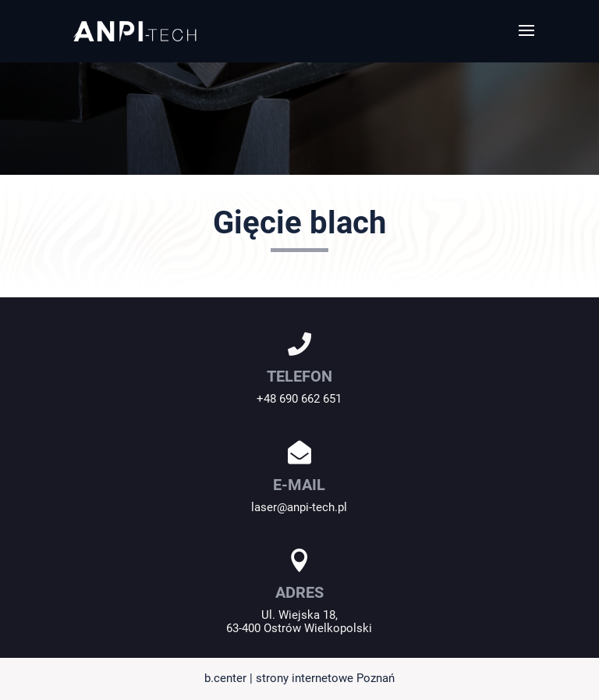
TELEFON (299, 376)
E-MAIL (299, 485)
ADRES (299, 592)
